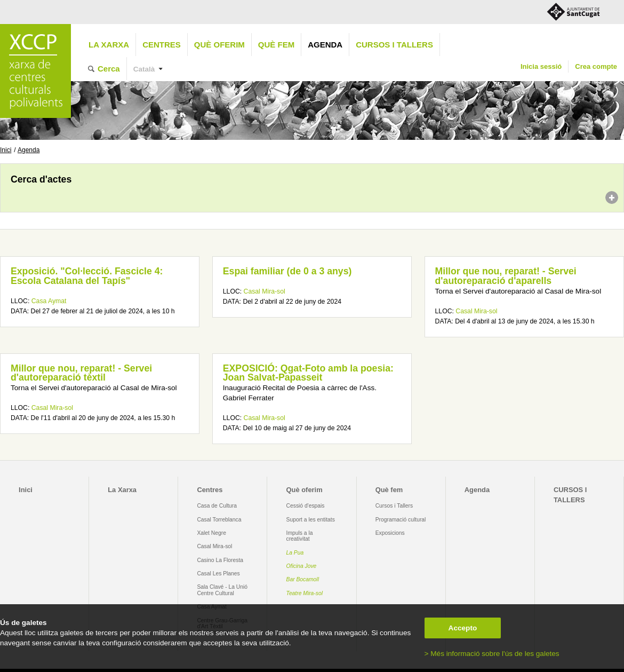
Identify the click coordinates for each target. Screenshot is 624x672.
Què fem (276, 45)
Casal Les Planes (218, 574)
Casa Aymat (49, 301)
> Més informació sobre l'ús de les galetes (492, 654)
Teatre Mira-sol (305, 593)
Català (144, 69)
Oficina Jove (302, 566)
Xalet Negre (211, 533)
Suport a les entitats (311, 520)
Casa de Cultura (217, 506)
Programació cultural (401, 520)
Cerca (109, 69)
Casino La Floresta (220, 560)
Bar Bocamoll (303, 579)
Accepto (463, 628)
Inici (6, 150)
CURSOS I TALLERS (394, 45)
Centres (162, 45)
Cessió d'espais (306, 506)
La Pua (295, 553)
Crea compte (596, 66)
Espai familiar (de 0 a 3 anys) (287, 271)
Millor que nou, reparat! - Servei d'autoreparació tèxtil (81, 373)
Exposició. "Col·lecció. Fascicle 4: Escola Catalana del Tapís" (87, 276)
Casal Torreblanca (219, 520)
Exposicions (390, 533)
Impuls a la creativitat (300, 536)
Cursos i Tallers (394, 506)
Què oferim (219, 45)
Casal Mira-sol (265, 291)
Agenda (325, 45)
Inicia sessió (541, 66)
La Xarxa (109, 45)
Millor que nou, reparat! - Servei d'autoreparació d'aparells (506, 276)
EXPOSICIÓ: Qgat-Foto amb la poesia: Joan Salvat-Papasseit (308, 373)
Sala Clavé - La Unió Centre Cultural (222, 590)
